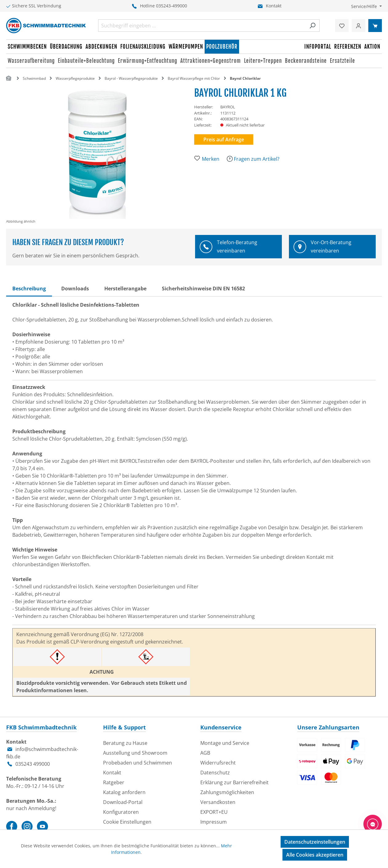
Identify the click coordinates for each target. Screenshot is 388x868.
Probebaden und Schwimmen (138, 763)
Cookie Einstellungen (127, 822)
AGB (205, 753)
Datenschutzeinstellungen (315, 842)
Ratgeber (114, 782)
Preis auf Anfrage (224, 139)
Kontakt (274, 6)
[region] (100, 155)
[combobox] (202, 26)
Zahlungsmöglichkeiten (227, 792)
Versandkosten (218, 802)
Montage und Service (225, 743)
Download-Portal (123, 802)
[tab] (29, 289)
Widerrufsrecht (218, 763)
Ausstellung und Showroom (135, 753)
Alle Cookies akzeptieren (315, 855)
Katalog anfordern (124, 792)
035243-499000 (172, 6)
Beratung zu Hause (125, 743)
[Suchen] (312, 26)
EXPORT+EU (214, 812)
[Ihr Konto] (358, 26)
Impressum (214, 822)
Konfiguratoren (121, 812)
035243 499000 (33, 764)
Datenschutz (215, 773)
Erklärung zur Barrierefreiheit (234, 782)
